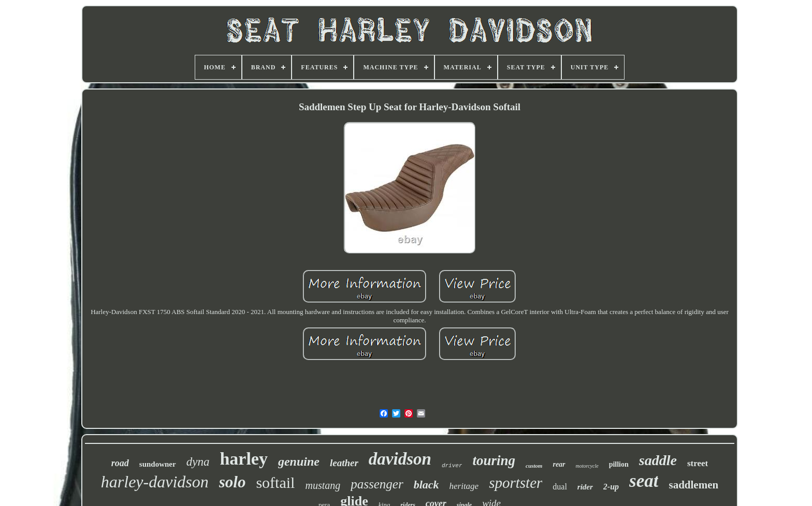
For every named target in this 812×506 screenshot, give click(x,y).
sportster (516, 483)
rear (559, 464)
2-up (611, 487)
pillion (619, 464)
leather (344, 463)
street (698, 463)
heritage (464, 486)
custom (534, 466)
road (120, 463)
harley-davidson (155, 482)
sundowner (158, 464)
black (426, 485)
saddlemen (693, 485)
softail (275, 482)
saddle (658, 460)
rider (585, 487)
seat (644, 481)
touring (494, 460)
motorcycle (587, 466)
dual (560, 487)
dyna (198, 462)
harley (244, 459)
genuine (299, 462)
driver (452, 466)
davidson (400, 459)
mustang (323, 485)
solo (233, 482)
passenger (377, 484)
